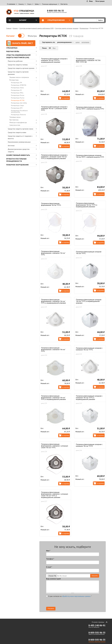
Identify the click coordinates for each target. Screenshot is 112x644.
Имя (48, 551)
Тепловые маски (15, 117)
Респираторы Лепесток (18, 115)
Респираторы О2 (16, 90)
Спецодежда (12, 48)
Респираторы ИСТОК (18, 100)
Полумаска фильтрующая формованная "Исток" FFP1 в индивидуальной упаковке (87, 205)
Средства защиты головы (18, 65)
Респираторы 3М (16, 83)
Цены (37, 4)
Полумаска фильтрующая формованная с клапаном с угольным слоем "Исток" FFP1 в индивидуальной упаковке (55, 495)
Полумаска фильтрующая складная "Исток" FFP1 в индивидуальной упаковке (89, 301)
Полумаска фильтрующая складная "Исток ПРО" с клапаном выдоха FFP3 (90, 156)
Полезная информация (50, 4)
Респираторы (84, 28)
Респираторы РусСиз (18, 98)
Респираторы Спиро (17, 105)
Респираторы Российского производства (19, 111)
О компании (11, 4)
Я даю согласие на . (69, 596)
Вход (91, 1)
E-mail (49, 567)
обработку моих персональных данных (76, 596)
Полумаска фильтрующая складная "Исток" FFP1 (89, 252)
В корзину (66, 98)
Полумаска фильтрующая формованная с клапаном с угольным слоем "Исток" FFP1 (55, 446)
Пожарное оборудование (17, 165)
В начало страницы (98, 622)
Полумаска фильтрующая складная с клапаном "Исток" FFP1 (89, 349)
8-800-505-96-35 (55, 11)
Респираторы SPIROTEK (19, 85)
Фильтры (32, 36)
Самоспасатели (15, 125)
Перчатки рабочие (15, 61)
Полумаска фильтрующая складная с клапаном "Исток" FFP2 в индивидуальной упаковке (54, 60)
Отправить (51, 608)
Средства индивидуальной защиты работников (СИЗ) (36, 28)
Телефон (50, 559)
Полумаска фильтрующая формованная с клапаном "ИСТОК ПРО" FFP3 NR (88, 60)
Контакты (64, 4)
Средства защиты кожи (17, 132)
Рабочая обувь (13, 51)
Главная (9, 28)
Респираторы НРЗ (17, 108)
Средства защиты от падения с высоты (20, 137)
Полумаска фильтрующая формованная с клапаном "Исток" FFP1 (53, 253)
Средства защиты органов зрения (21, 68)
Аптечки (11, 146)
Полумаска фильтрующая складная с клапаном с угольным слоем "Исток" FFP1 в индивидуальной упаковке (54, 157)
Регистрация (100, 1)
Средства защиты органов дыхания (67, 28)
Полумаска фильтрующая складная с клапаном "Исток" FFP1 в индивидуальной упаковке (89, 398)
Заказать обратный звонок (97, 642)
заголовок (85, 42)
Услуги (29, 4)
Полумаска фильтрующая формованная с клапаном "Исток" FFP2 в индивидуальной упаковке (53, 398)
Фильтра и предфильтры (18, 122)
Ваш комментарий (53, 579)
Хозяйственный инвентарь (18, 155)
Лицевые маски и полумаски (19, 77)
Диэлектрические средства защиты (19, 150)
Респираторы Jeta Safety (19, 103)
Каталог (28, 20)
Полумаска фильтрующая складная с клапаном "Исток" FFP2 (89, 445)
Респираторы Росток (18, 95)
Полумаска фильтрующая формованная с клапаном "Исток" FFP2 (53, 349)
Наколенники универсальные (19, 142)
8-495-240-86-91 (97, 625)
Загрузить (95, 576)
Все (54, 48)
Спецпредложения (59, 20)
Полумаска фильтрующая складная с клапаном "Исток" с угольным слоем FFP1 (54, 108)
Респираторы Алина (17, 88)
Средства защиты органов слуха (20, 129)
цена (78, 42)
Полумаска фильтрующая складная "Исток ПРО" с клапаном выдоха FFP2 (90, 108)
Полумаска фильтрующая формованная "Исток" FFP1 (51, 204)
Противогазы (14, 120)
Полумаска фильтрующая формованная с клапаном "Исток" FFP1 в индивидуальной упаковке (53, 301)
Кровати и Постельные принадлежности (16, 160)
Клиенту (21, 4)
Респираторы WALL (17, 93)
